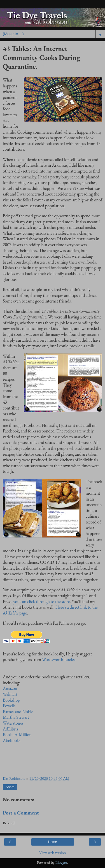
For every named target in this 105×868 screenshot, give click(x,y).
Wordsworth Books (58, 659)
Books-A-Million (17, 735)
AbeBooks (12, 740)
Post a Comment (21, 813)
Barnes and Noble (18, 712)
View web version (53, 852)
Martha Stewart (16, 717)
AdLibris (11, 729)
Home (52, 842)
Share (10, 787)
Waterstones (13, 723)
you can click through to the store (41, 601)
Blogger (61, 862)
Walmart (10, 694)
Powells (9, 706)
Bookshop (11, 700)
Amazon (10, 688)
